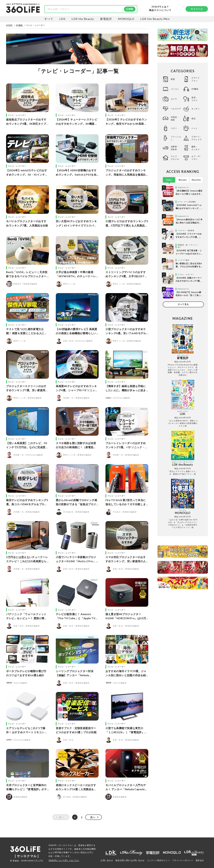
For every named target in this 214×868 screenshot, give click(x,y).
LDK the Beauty (83, 19)
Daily (169, 180)
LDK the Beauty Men (155, 19)
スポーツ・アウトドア (197, 138)
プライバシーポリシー (183, 860)
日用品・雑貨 (175, 118)
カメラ (174, 99)
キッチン (196, 109)
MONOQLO (126, 19)
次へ (93, 817)
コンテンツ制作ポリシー (159, 860)
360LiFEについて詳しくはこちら (64, 860)
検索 (131, 9)
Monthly (196, 180)
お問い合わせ (107, 860)
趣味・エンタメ (196, 148)
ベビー (174, 128)
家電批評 (106, 19)
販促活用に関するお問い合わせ (130, 860)
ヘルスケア (176, 109)
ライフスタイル (175, 158)
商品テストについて (160, 10)
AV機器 (195, 89)
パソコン (175, 89)
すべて (49, 19)
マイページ (197, 9)
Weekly (183, 180)
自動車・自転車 (175, 148)
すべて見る (183, 304)
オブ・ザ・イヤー (197, 158)
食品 (193, 118)
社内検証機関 (89, 849)
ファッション (176, 138)
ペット (195, 128)
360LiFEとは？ (160, 7)
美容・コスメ (195, 99)
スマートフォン (196, 79)
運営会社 (200, 860)
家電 (173, 79)
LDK (62, 19)
